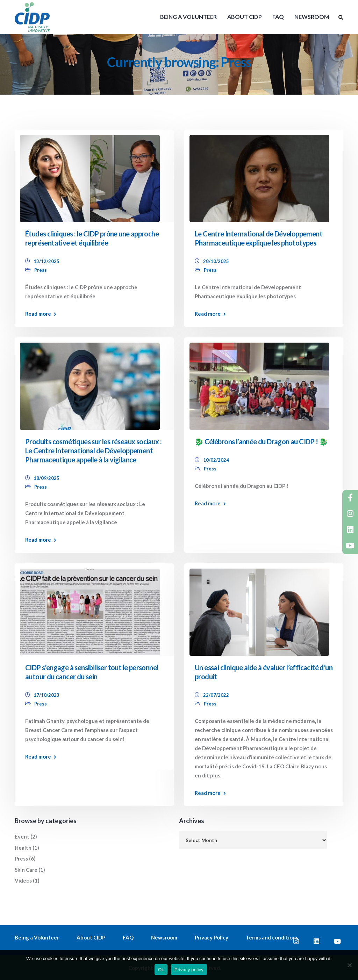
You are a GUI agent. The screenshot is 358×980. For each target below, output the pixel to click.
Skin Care (26, 870)
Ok (161, 970)
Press (41, 270)
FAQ (278, 17)
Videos (23, 880)
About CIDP (91, 937)
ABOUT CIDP (245, 17)
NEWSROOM (312, 17)
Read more (38, 314)
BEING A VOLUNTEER (188, 17)
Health (23, 848)
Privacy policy (189, 970)
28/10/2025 (216, 261)
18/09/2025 (46, 478)
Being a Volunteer (37, 937)
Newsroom (164, 937)
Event (22, 836)
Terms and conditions (272, 937)
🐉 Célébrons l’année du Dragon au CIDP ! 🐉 (261, 441)
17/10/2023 (46, 695)
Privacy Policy (212, 937)
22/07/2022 (216, 695)
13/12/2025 (46, 261)
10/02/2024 (216, 460)
